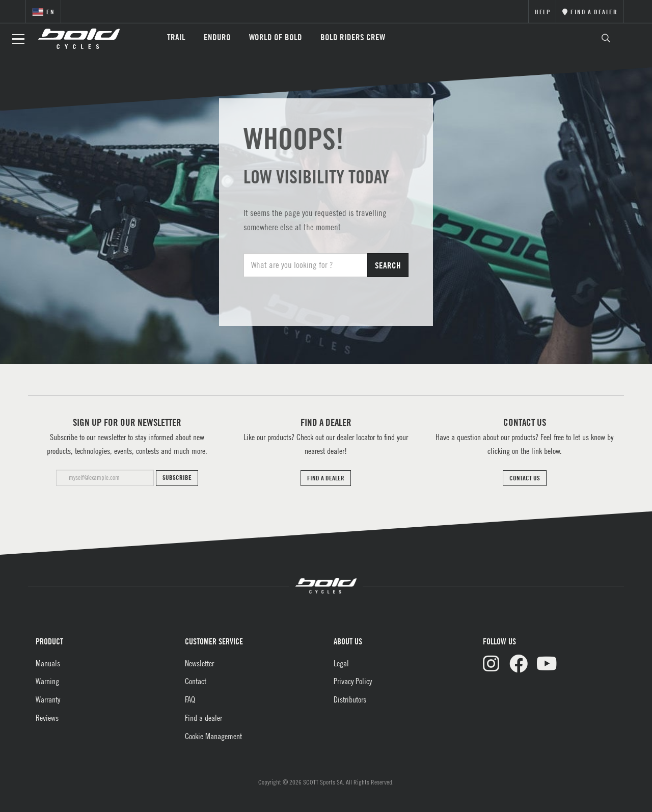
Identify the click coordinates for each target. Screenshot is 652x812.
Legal (341, 663)
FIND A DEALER (326, 478)
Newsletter (199, 663)
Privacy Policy (353, 681)
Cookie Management (213, 736)
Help (543, 12)
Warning (47, 681)
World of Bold (276, 37)
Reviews (47, 718)
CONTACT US (525, 478)
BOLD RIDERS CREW (353, 37)
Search (388, 265)
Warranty (48, 699)
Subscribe (177, 477)
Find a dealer (203, 718)
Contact (196, 681)
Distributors (350, 699)
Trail (176, 37)
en (43, 12)
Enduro (217, 37)
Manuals (48, 663)
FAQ (190, 699)
